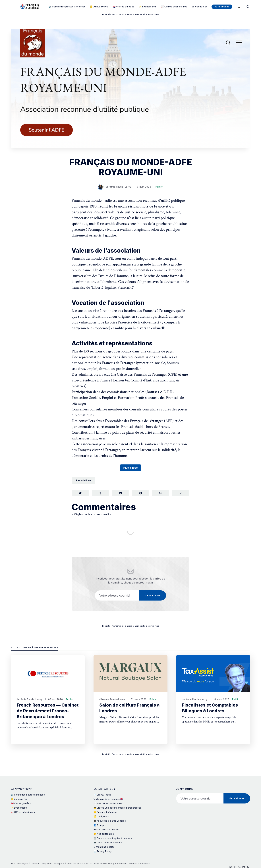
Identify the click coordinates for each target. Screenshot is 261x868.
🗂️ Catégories (101, 816)
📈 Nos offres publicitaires (108, 803)
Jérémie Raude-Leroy (115, 187)
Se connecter (199, 7)
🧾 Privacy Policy (103, 851)
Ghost (147, 864)
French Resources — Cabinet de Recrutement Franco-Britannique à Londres (48, 711)
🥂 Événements (148, 7)
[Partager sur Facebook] (100, 493)
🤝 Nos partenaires (104, 834)
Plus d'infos (130, 468)
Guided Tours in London (106, 829)
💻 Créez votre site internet (108, 843)
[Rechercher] (248, 6)
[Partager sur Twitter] (80, 493)
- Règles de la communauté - (92, 515)
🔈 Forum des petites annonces (67, 7)
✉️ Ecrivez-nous (102, 795)
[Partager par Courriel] (161, 493)
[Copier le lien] (181, 493)
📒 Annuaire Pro (99, 7)
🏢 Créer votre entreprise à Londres (113, 838)
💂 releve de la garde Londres (110, 821)
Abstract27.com (125, 864)
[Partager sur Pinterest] (141, 493)
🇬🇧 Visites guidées (124, 7)
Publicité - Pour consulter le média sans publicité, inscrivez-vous (130, 14)
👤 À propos (100, 825)
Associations (83, 480)
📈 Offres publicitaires (174, 7)
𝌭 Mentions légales (104, 847)
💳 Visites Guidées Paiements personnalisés (117, 808)
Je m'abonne (222, 7)
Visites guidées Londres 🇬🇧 (108, 799)
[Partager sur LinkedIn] (120, 493)
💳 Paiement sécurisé (105, 812)
